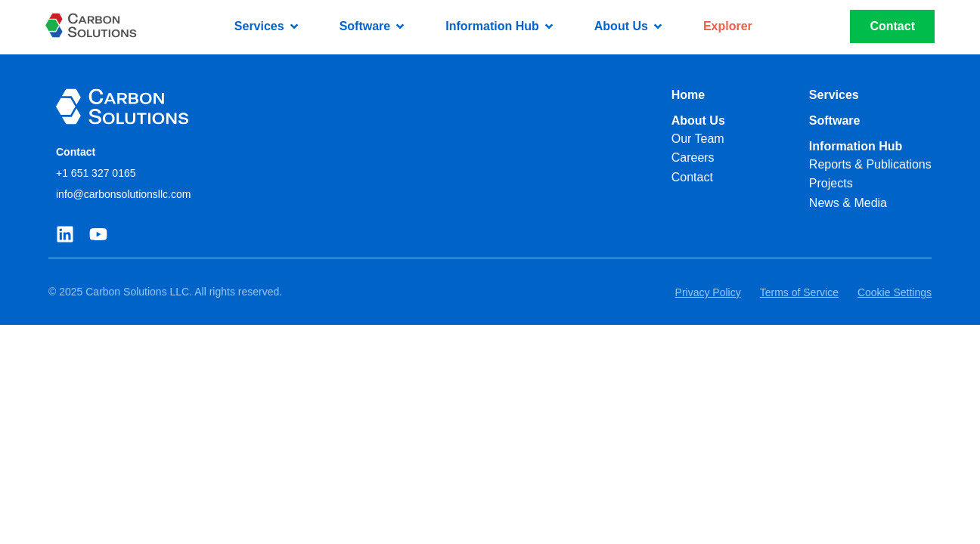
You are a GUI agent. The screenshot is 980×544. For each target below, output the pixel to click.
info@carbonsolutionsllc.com (123, 194)
